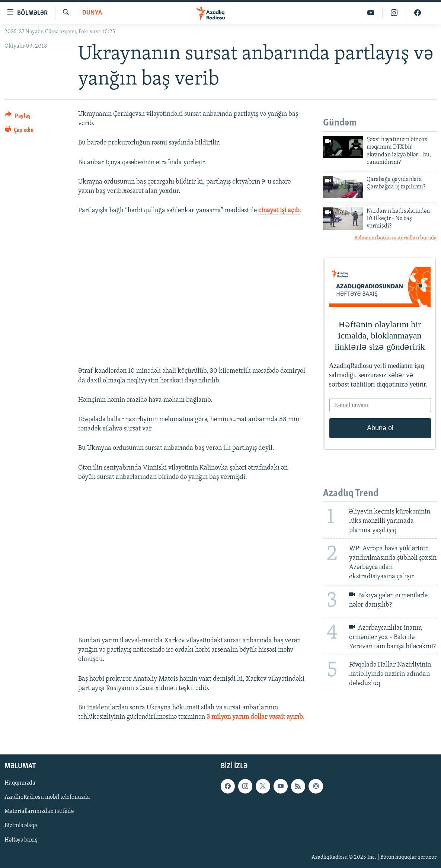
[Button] (18, 117)
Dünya (92, 13)
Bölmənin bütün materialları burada (395, 238)
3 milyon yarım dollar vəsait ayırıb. (255, 717)
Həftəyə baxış (21, 840)
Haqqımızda (20, 783)
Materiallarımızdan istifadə (39, 812)
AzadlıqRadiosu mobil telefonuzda (47, 798)
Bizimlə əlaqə (21, 826)
